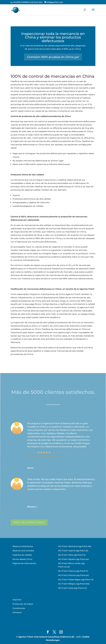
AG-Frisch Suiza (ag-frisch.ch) (73, 588)
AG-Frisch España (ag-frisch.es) (73, 559)
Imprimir (17, 600)
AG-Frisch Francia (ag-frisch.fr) (73, 571)
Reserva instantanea (23, 546)
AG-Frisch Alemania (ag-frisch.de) (75, 546)
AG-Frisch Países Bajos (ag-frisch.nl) (76, 580)
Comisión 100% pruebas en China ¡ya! (53, 57)
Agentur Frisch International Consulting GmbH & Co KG (46, 637)
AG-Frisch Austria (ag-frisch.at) (73, 551)
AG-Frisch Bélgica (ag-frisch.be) (74, 584)
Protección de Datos (23, 604)
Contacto (17, 612)
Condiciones (19, 608)
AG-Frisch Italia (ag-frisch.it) (72, 555)
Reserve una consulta (23, 551)
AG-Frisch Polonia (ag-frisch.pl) (73, 575)
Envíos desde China (22, 559)
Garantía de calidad (22, 555)
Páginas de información (24, 563)
